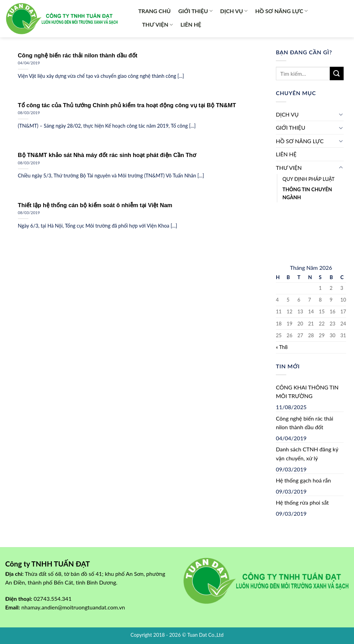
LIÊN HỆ (191, 24)
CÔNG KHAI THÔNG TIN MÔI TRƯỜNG (307, 392)
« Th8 (282, 347)
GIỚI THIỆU (195, 11)
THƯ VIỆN (157, 25)
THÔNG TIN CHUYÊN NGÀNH (307, 193)
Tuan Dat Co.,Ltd (206, 635)
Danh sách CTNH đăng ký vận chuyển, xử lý (307, 454)
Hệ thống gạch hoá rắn (303, 480)
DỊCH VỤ (234, 11)
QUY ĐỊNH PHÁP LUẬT (309, 179)
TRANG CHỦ (155, 11)
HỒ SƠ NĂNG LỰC (281, 11)
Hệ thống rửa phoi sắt (302, 502)
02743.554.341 (53, 599)
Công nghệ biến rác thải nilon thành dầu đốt (305, 423)
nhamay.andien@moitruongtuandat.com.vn (73, 607)
